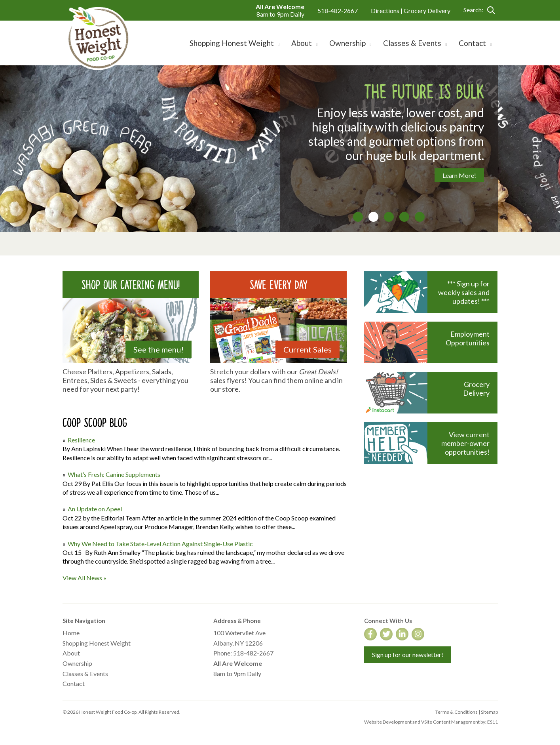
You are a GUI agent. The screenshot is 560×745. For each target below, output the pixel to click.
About (71, 653)
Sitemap (489, 712)
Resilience (81, 440)
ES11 (493, 722)
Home (71, 633)
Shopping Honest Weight (97, 643)
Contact (74, 683)
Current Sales (308, 349)
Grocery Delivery (427, 10)
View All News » (84, 578)
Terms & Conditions (457, 712)
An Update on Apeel (95, 509)
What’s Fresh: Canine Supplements (114, 474)
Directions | (387, 10)
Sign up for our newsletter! (408, 654)
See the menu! (159, 349)
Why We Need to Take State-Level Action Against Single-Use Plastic (160, 544)
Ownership (77, 663)
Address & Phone (237, 621)
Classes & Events (85, 674)
